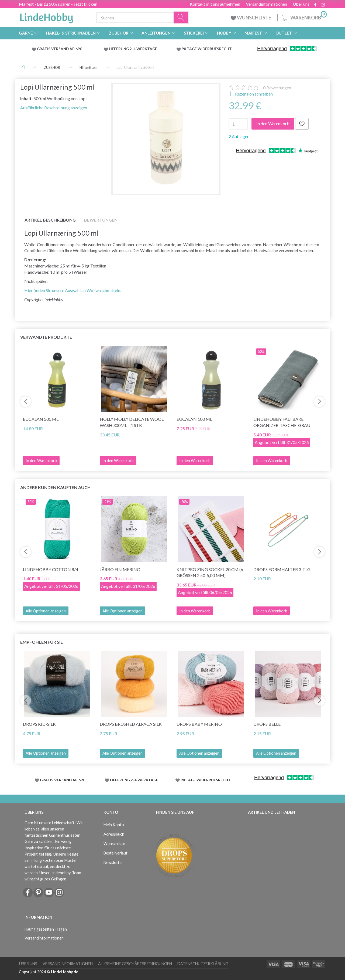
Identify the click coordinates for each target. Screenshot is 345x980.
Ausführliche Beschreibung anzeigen (54, 108)
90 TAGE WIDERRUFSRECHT (207, 49)
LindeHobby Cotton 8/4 (51, 569)
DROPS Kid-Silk (39, 724)
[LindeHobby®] (46, 16)
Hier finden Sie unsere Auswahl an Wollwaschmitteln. (73, 290)
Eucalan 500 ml (41, 419)
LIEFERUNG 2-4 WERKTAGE (133, 49)
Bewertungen (277, 88)
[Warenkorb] (304, 17)
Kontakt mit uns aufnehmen (215, 4)
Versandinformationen (266, 4)
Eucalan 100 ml (194, 419)
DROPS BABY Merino (199, 724)
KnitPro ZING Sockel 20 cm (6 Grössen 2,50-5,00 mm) (210, 572)
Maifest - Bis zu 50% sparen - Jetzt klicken (58, 4)
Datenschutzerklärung (203, 964)
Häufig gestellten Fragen (46, 929)
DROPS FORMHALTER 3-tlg (282, 569)
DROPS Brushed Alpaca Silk (131, 724)
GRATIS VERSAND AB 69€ (59, 49)
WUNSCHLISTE (251, 18)
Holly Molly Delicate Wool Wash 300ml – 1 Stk (132, 422)
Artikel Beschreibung (50, 220)
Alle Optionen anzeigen (46, 611)
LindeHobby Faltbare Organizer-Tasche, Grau (282, 422)
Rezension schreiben (253, 94)
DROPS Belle (267, 724)
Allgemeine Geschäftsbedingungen (135, 964)
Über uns (301, 4)
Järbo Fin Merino (120, 569)
